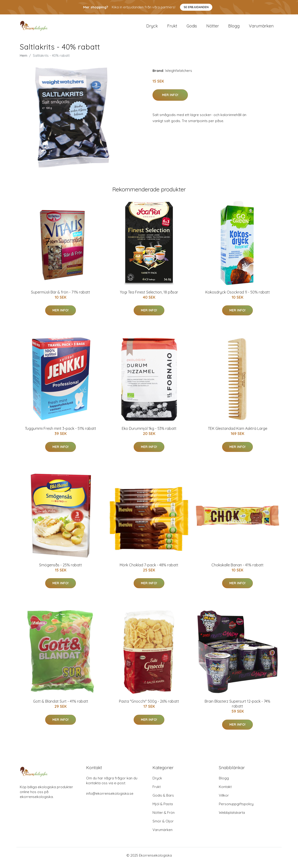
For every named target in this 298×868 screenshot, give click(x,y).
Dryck (152, 28)
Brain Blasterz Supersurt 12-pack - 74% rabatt (237, 708)
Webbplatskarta (232, 817)
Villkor (224, 800)
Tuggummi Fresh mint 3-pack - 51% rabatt (61, 433)
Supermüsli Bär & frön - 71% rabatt (61, 297)
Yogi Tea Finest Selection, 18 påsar (149, 297)
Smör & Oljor (163, 826)
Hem (24, 60)
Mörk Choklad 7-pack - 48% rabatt (149, 570)
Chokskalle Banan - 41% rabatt (237, 570)
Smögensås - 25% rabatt (61, 570)
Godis (192, 28)
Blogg (234, 28)
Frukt (172, 28)
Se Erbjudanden (196, 7)
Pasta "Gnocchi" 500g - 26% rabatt (149, 706)
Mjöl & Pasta (163, 809)
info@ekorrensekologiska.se (110, 798)
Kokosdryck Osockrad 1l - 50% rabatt (238, 297)
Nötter (213, 28)
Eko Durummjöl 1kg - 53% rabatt (149, 433)
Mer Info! (170, 100)
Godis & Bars (163, 800)
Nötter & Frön (164, 817)
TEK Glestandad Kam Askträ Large (238, 433)
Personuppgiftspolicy (236, 809)
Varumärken (261, 28)
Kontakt (225, 791)
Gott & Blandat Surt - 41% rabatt (61, 706)
